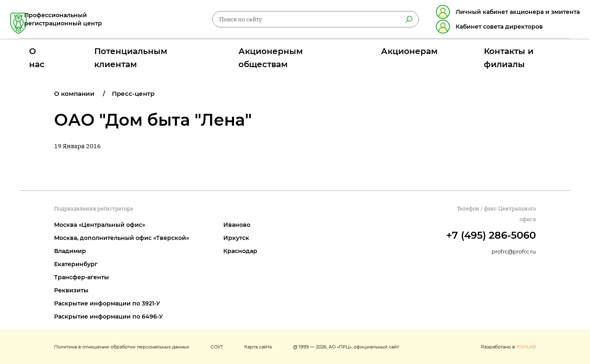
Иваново (237, 225)
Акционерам (380, 54)
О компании (74, 94)
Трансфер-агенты (82, 277)
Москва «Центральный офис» (100, 225)
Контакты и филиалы (459, 54)
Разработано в (508, 347)
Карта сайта (258, 347)
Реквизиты (71, 290)
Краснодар (240, 251)
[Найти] (399, 21)
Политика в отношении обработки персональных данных (122, 347)
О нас (107, 54)
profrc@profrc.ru (514, 251)
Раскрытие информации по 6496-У (109, 317)
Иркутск (236, 238)
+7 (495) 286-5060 (491, 235)
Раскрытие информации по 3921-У (107, 303)
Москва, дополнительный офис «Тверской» (121, 238)
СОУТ (217, 347)
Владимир (70, 251)
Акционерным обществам (292, 54)
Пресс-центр (133, 94)
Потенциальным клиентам (183, 54)
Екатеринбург (76, 264)
